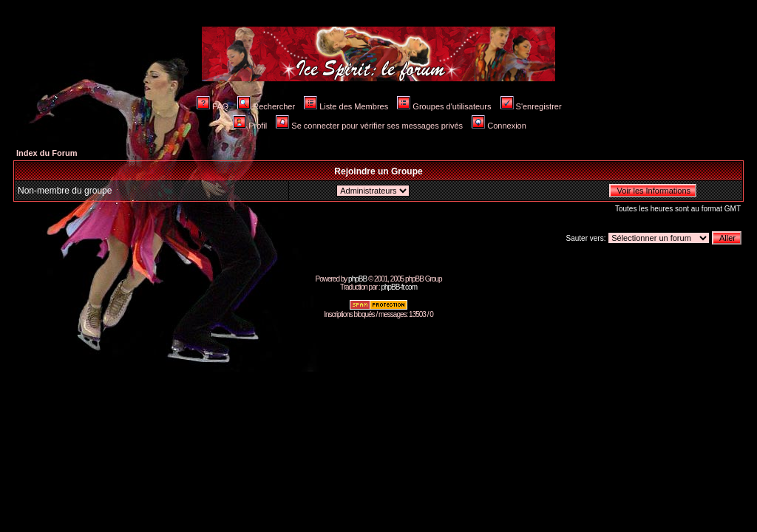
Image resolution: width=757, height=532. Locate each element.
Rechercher (266, 106)
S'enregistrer (531, 106)
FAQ (213, 106)
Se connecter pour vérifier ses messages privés (369, 126)
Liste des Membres (346, 106)
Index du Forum (47, 153)
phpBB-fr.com (399, 287)
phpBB (357, 279)
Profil (250, 126)
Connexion (499, 126)
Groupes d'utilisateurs (444, 106)
